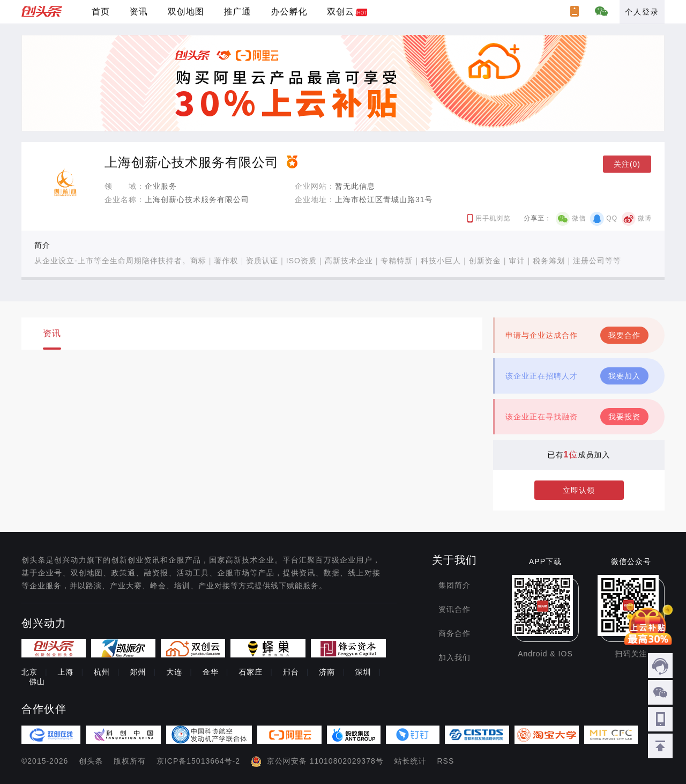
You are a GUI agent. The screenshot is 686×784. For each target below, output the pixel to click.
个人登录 (642, 12)
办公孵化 (289, 12)
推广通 (238, 12)
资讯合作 (454, 609)
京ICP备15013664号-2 (198, 761)
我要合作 (624, 335)
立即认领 (579, 490)
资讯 (139, 12)
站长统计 (411, 761)
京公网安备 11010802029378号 (325, 761)
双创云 (341, 12)
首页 (101, 12)
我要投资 (624, 417)
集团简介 (454, 585)
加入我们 (454, 657)
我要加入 (624, 376)
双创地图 (186, 12)
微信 (579, 218)
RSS (446, 761)
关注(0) (627, 164)
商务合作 (454, 633)
